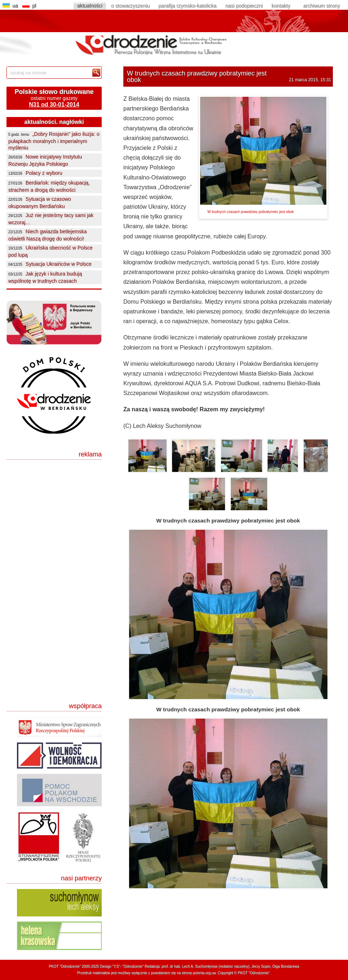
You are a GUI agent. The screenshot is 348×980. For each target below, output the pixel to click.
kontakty (281, 6)
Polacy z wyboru (44, 173)
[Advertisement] (57, 510)
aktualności (90, 6)
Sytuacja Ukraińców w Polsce (59, 264)
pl (31, 6)
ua (12, 6)
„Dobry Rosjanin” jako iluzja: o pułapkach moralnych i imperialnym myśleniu (54, 141)
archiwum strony (322, 6)
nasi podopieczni (244, 6)
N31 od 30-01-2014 (54, 105)
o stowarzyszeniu (130, 6)
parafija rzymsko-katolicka (188, 6)
